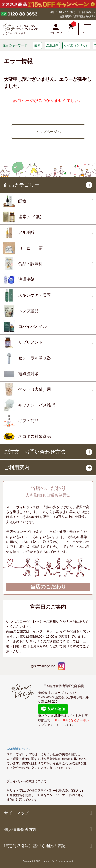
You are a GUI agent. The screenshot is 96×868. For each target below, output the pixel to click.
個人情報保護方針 (20, 830)
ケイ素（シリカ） (76, 45)
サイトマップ (16, 813)
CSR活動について (19, 749)
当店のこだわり (48, 587)
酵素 (37, 45)
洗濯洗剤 (52, 45)
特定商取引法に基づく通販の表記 (35, 846)
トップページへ (48, 132)
